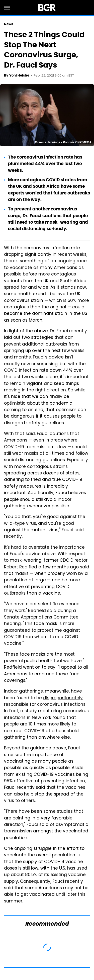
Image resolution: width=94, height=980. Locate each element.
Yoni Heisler (19, 75)
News (9, 24)
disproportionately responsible (43, 702)
